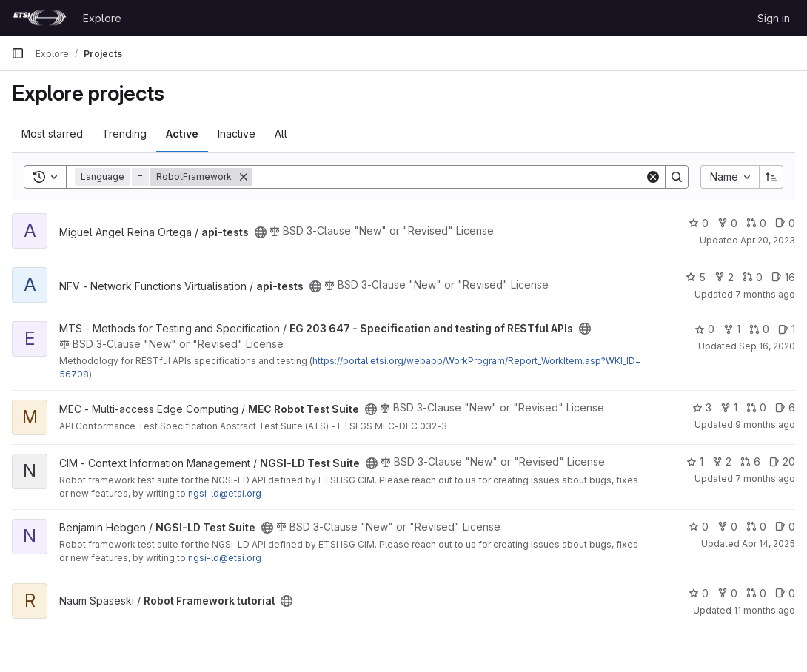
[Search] (449, 177)
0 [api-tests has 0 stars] (699, 223)
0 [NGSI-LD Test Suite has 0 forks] (727, 527)
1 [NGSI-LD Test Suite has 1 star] (695, 461)
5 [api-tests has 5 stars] (696, 277)
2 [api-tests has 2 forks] (724, 277)
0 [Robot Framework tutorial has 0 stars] (699, 593)
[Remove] (244, 177)
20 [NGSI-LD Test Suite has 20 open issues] (782, 461)
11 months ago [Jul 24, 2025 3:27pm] (764, 610)
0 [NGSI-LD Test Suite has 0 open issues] (785, 527)
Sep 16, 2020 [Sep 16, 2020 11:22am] (767, 346)
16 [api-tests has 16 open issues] (783, 277)
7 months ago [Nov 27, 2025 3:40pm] (765, 294)
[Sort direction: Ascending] (771, 177)
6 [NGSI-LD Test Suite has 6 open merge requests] (750, 461)
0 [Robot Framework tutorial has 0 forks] (727, 593)
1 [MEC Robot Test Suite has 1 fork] (729, 407)
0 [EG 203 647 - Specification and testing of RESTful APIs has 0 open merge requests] (759, 329)
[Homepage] (40, 18)
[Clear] (653, 177)
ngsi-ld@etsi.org (225, 493)
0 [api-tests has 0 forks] (727, 223)
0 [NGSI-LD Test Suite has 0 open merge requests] (756, 527)
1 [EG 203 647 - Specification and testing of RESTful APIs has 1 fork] (732, 329)
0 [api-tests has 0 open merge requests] (756, 223)
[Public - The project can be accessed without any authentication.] (261, 232)
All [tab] (281, 134)
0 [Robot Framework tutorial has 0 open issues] (785, 593)
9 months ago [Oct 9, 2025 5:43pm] (765, 424)
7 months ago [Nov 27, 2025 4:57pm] (765, 478)
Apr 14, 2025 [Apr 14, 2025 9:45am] (769, 544)
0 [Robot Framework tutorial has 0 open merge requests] (756, 593)
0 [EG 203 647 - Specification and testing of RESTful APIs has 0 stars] (704, 329)
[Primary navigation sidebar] (18, 53)
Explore (102, 18)
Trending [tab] (124, 134)
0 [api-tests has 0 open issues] (785, 223)
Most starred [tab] (52, 134)
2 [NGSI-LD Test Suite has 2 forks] (722, 461)
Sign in (774, 18)
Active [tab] (182, 134)
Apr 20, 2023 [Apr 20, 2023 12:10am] (768, 240)
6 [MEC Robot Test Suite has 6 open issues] (785, 407)
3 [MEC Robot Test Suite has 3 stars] (702, 407)
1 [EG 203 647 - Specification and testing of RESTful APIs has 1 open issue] (787, 329)
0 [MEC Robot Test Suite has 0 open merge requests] (756, 407)
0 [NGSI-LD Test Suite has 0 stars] (699, 527)
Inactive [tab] (237, 134)
